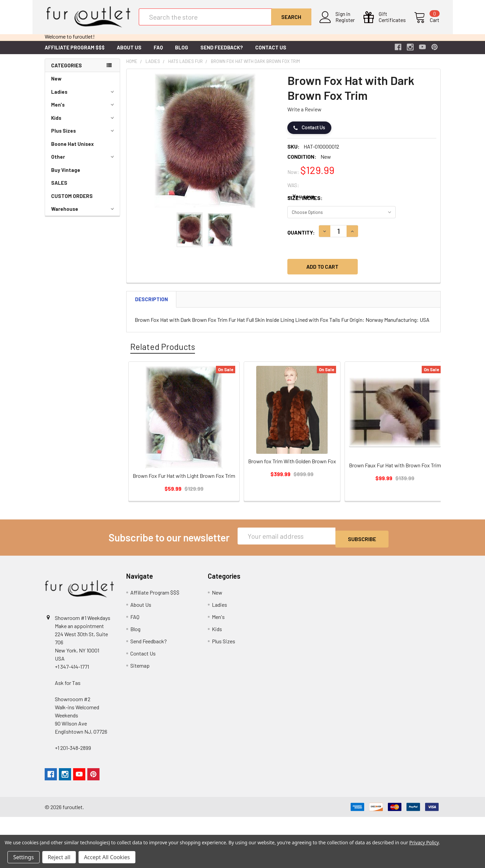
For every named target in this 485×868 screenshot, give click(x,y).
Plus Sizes (84, 136)
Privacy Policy (424, 842)
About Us (129, 53)
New (56, 84)
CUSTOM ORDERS (72, 201)
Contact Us (271, 53)
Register (346, 24)
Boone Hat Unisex (72, 149)
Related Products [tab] (163, 352)
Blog (182, 53)
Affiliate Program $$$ (75, 53)
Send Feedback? (222, 53)
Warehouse (84, 214)
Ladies (84, 97)
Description (151, 305)
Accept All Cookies (107, 857)
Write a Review (304, 115)
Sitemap (140, 668)
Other (84, 162)
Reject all (59, 857)
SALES (59, 188)
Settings (24, 857)
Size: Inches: (305, 203)
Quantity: (301, 238)
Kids (84, 123)
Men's (84, 110)
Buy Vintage (66, 175)
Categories (67, 71)
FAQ (158, 53)
